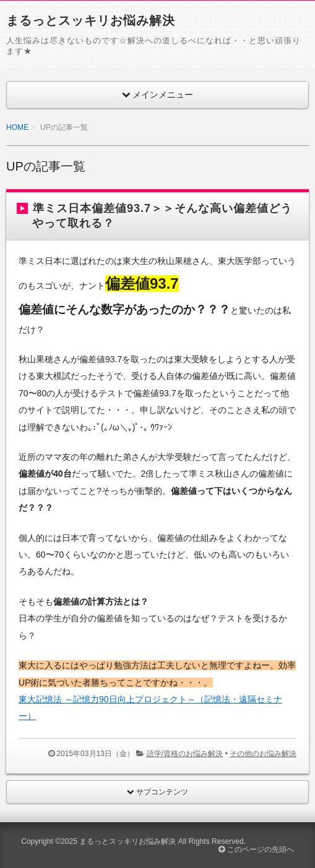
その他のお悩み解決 (263, 754)
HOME (17, 127)
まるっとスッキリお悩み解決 (91, 20)
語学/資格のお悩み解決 (185, 754)
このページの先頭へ (256, 849)
